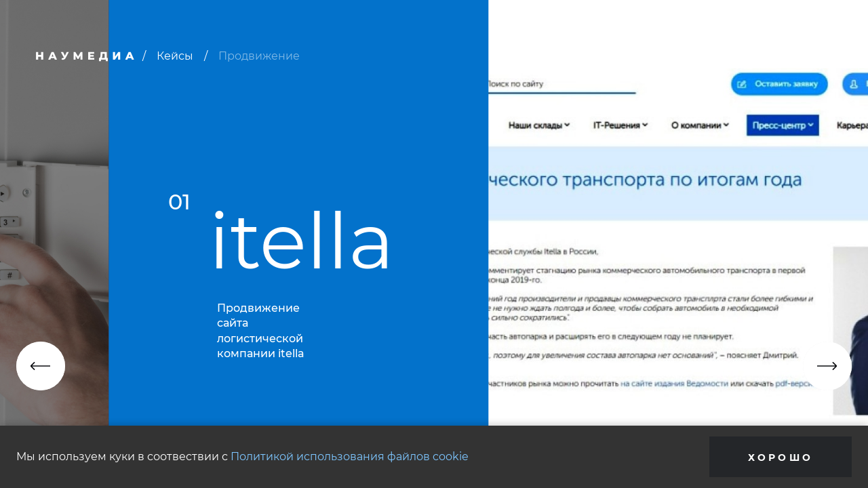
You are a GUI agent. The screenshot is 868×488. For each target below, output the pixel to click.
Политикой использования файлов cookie (350, 456)
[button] (41, 366)
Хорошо (781, 457)
